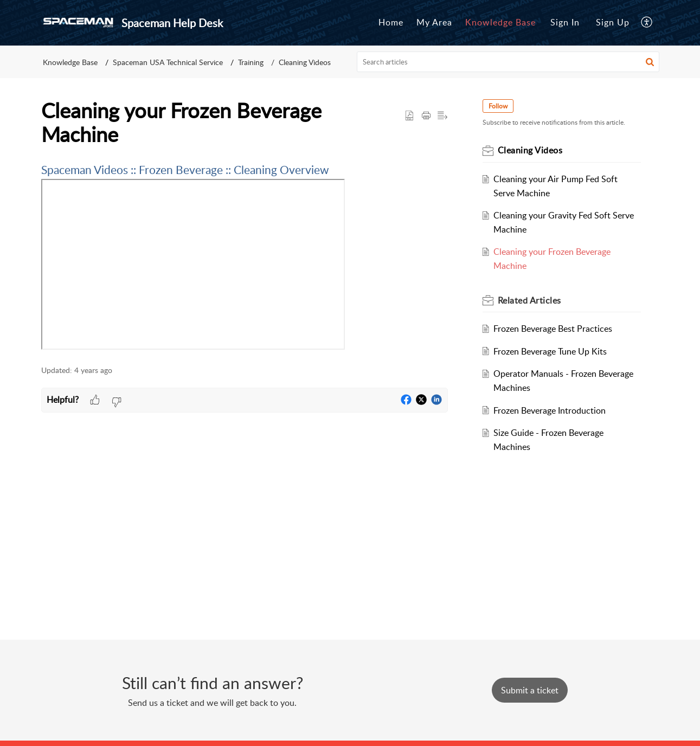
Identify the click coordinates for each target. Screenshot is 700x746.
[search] (508, 62)
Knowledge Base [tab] (500, 22)
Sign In (565, 22)
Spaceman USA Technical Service (168, 62)
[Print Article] (426, 116)
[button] (650, 62)
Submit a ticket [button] (530, 690)
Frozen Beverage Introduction (550, 410)
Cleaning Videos (305, 62)
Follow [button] (498, 106)
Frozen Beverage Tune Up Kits (550, 351)
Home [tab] (391, 22)
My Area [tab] (434, 22)
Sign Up (613, 22)
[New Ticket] (530, 690)
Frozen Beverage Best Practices (553, 329)
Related (529, 300)
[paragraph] (245, 257)
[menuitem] (565, 23)
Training (251, 62)
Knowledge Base (70, 62)
